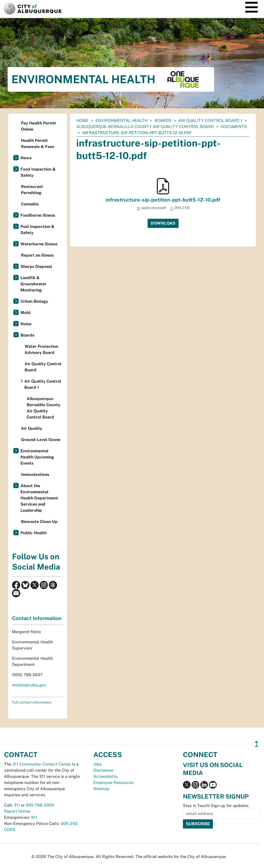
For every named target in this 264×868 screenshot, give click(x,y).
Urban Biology (34, 301)
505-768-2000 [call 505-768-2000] (40, 805)
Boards (163, 121)
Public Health (34, 533)
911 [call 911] (34, 817)
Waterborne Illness (39, 244)
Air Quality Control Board (43, 367)
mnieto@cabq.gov (29, 685)
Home (82, 121)
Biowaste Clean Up (39, 522)
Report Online (17, 811)
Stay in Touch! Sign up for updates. (216, 806)
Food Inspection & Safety (38, 172)
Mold (25, 313)
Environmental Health (122, 121)
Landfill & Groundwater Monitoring (34, 284)
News (26, 158)
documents (234, 127)
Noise (26, 324)
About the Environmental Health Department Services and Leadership (39, 498)
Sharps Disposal (36, 266)
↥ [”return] (256, 744)
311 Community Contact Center (42, 764)
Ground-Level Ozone (41, 440)
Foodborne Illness (38, 215)
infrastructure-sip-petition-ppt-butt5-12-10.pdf (163, 200)
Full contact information (32, 702)
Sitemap (101, 789)
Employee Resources (113, 783)
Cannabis (30, 204)
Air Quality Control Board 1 (210, 121)
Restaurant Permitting (32, 190)
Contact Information (37, 618)
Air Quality (32, 428)
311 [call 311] (17, 805)
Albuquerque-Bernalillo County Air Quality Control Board (145, 127)
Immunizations (35, 474)
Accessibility (106, 776)
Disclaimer (103, 770)
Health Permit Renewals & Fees (38, 144)
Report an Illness (37, 255)
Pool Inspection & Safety (37, 230)
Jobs (98, 764)
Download (163, 223)
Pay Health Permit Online (38, 126)
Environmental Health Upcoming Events (37, 457)
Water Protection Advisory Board (41, 349)
